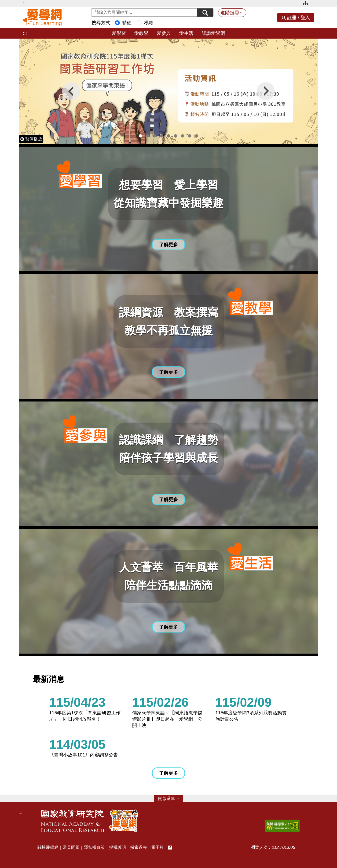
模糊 (149, 23)
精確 (127, 23)
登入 (305, 18)
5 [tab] (168, 136)
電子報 (158, 847)
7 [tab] (183, 136)
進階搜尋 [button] (230, 13)
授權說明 (117, 847)
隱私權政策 (94, 847)
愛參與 (164, 33)
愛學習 (119, 33)
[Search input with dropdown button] (144, 13)
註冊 (292, 18)
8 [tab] (190, 136)
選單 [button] (171, 799)
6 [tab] (176, 136)
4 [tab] (161, 136)
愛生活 (186, 33)
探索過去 (139, 847)
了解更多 (168, 773)
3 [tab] (154, 136)
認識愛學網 (213, 33)
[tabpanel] (168, 91)
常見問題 (71, 847)
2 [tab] (147, 136)
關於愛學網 (48, 847)
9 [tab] (197, 136)
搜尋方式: (102, 23)
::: (25, 4)
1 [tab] (140, 136)
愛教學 (141, 33)
